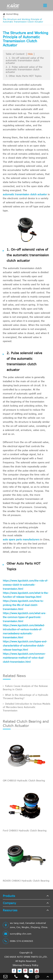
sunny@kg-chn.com (17, 934)
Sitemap (17, 965)
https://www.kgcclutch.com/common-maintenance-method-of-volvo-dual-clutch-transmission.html (24, 658)
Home (9, 14)
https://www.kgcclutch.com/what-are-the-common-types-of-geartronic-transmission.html (24, 617)
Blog (16, 14)
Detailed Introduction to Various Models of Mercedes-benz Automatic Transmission (26, 707)
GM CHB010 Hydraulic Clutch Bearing (24, 781)
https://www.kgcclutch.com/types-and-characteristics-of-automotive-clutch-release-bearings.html (25, 646)
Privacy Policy (31, 965)
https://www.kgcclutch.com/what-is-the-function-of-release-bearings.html (26, 595)
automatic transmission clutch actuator (25, 194)
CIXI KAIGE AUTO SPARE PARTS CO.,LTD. (26, 957)
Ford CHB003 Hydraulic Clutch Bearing (25, 831)
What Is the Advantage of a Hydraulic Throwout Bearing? (26, 697)
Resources (10, 910)
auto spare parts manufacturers (21, 540)
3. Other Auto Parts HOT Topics (24, 76)
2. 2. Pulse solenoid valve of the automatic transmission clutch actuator (24, 69)
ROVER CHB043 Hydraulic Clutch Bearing (26, 881)
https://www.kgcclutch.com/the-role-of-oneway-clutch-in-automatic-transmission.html (25, 585)
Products (9, 896)
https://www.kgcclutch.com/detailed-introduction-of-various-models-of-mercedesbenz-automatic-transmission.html (24, 631)
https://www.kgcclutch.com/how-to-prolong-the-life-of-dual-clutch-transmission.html (23, 605)
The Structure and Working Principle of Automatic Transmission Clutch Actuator (23, 20)
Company (9, 903)
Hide (30, 54)
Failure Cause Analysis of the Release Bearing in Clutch (25, 688)
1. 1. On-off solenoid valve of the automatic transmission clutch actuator (25, 60)
